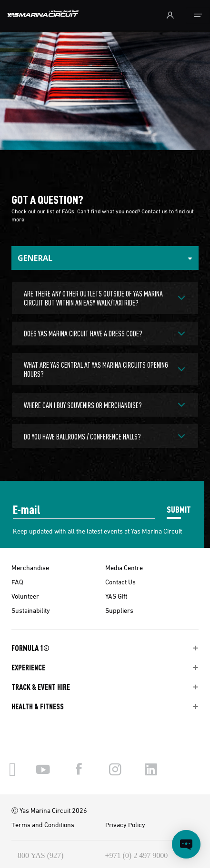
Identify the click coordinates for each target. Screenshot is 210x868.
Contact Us (120, 582)
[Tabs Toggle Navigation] (105, 258)
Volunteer (25, 596)
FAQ (17, 582)
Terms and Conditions (43, 824)
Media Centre (124, 567)
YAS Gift (116, 596)
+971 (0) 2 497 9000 (137, 855)
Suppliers (119, 610)
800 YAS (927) (40, 855)
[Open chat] (186, 844)
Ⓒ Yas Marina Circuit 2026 (49, 810)
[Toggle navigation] (198, 15)
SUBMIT (179, 509)
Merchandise (30, 567)
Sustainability (31, 610)
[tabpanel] (105, 364)
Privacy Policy (125, 824)
